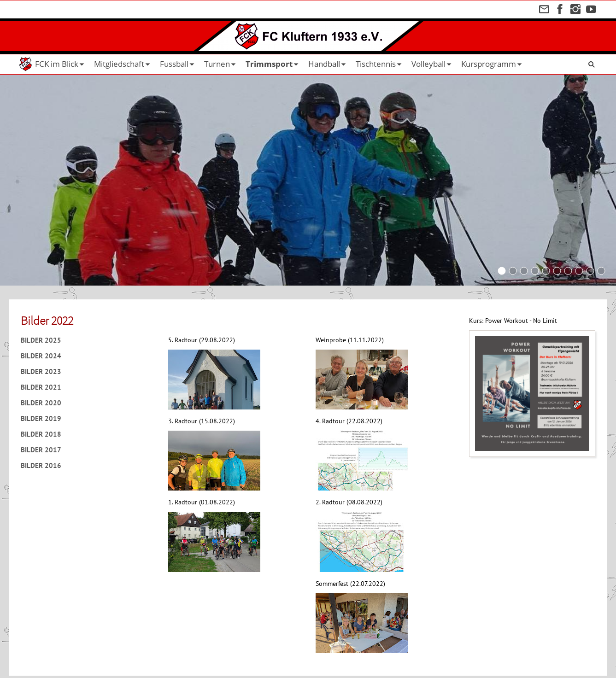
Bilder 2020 (41, 403)
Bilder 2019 (41, 418)
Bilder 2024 (41, 356)
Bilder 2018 (41, 434)
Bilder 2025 (41, 340)
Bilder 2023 (41, 371)
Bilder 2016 (41, 465)
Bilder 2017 (41, 450)
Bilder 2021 (41, 387)
